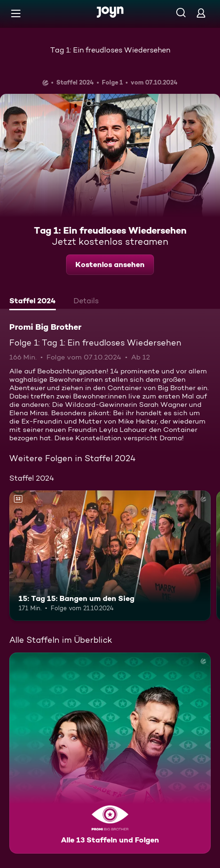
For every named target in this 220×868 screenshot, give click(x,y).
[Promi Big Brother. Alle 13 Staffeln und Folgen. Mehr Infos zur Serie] (110, 753)
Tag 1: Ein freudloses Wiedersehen (110, 50)
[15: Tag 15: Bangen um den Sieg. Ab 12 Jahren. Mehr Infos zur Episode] (110, 556)
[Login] (201, 13)
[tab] (33, 302)
